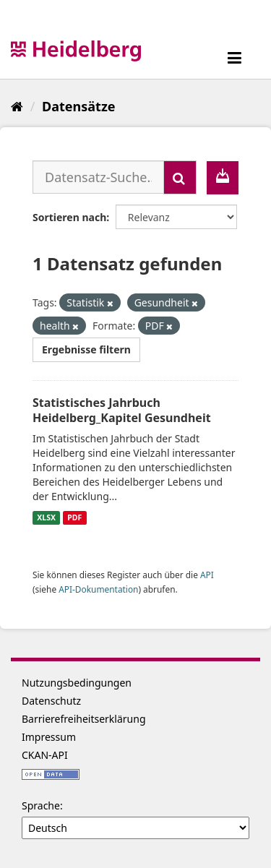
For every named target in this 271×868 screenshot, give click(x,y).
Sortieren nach (69, 217)
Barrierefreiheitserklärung (84, 719)
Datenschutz (51, 701)
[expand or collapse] (235, 57)
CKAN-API (45, 755)
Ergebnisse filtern (86, 349)
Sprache (41, 805)
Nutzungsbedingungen (77, 683)
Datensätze (78, 106)
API (207, 575)
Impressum (49, 737)
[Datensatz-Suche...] (98, 177)
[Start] (17, 106)
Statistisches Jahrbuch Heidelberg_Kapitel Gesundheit (122, 410)
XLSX (46, 517)
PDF (74, 517)
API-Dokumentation (98, 589)
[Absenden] (180, 177)
